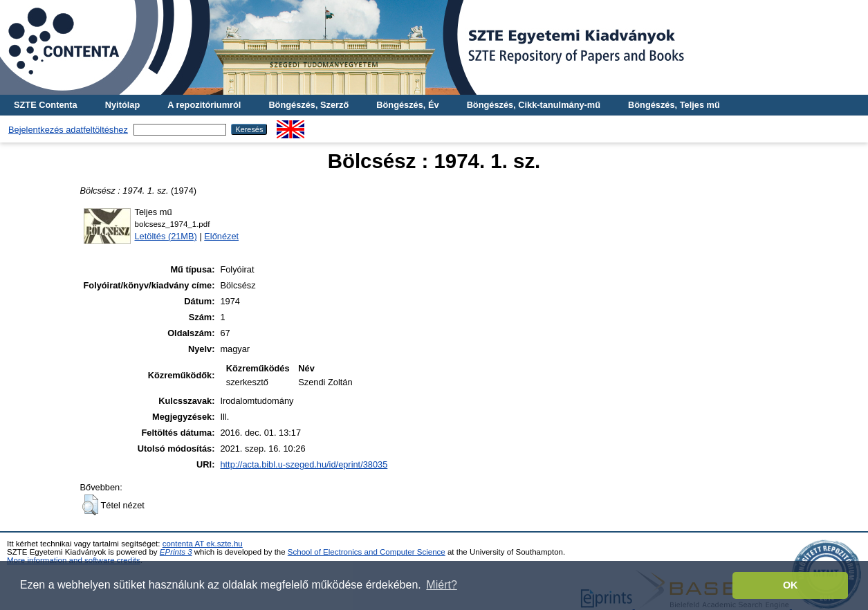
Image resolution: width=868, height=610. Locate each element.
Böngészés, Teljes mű (674, 105)
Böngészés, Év (407, 105)
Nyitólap (122, 105)
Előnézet (221, 236)
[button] (90, 505)
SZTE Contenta (46, 105)
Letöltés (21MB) (166, 236)
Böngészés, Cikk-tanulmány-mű (534, 105)
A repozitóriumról (204, 105)
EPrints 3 (176, 552)
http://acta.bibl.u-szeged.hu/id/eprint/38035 (304, 464)
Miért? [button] (441, 585)
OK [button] (791, 585)
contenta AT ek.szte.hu (203, 544)
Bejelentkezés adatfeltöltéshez (68, 130)
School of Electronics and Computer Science (367, 552)
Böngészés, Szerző (308, 105)
